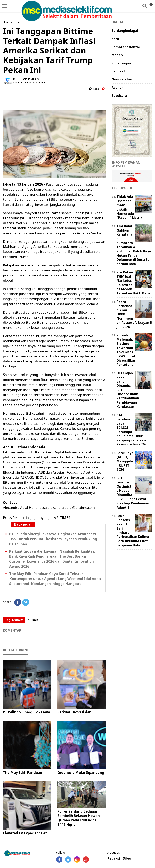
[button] (151, 3)
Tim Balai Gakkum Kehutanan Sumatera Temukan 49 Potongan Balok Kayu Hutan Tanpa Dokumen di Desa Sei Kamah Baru (134, 245)
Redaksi (114, 858)
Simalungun (121, 63)
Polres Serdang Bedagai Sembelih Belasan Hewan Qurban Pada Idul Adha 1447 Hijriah (79, 818)
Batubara (119, 96)
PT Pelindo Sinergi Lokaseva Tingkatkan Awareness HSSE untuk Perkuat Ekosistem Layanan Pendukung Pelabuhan (53, 539)
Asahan (118, 88)
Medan (117, 55)
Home (7, 22)
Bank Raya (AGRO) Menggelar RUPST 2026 (125, 461)
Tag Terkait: (14, 620)
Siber (127, 858)
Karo (115, 39)
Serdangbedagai (125, 31)
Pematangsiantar (126, 47)
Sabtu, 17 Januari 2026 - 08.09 (29, 83)
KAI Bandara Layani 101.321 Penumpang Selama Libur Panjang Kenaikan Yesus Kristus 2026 (131, 430)
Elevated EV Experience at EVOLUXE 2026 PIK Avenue (26, 835)
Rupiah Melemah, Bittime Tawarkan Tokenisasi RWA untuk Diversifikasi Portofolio (127, 350)
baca (94, 89)
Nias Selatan (122, 79)
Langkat (118, 71)
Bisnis (17, 22)
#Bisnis (33, 620)
